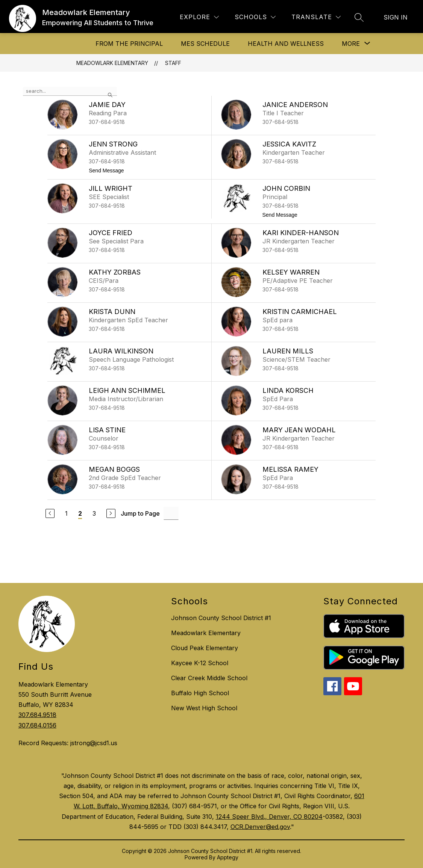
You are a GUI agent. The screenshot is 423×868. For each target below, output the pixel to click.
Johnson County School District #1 (221, 618)
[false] (70, 91)
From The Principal (129, 44)
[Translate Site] (316, 17)
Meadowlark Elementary (112, 63)
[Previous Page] (50, 513)
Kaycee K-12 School (200, 663)
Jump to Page (140, 513)
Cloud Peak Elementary (205, 648)
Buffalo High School (200, 693)
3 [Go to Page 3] (94, 513)
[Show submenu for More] (351, 44)
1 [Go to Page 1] (66, 513)
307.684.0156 (37, 725)
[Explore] (199, 17)
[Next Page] (111, 513)
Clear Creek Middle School (209, 678)
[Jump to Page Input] (171, 513)
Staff (173, 63)
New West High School (204, 708)
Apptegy (228, 857)
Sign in (396, 17)
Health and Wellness (286, 44)
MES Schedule (205, 44)
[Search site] (359, 17)
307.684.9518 (37, 715)
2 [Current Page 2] (80, 513)
